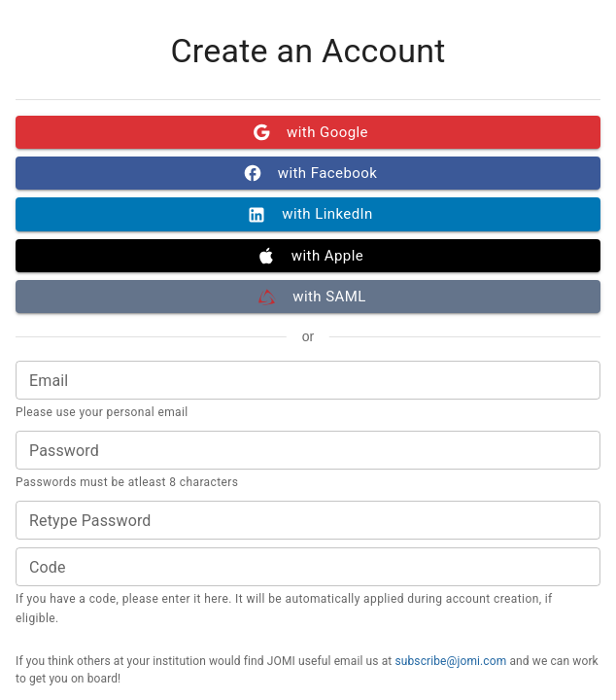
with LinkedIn (308, 214)
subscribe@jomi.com (450, 661)
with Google (308, 132)
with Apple (308, 256)
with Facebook (308, 173)
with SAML (308, 297)
